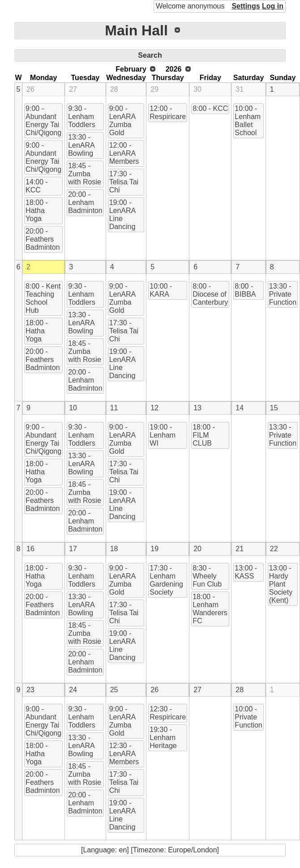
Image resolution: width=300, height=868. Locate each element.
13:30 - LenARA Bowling (81, 145)
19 (154, 549)
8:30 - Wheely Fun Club (207, 576)
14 (240, 408)
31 (240, 89)
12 (154, 408)
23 (30, 690)
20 (197, 549)
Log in (273, 6)
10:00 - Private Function (248, 717)
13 (197, 408)
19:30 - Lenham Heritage (163, 738)
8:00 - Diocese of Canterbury (210, 294)
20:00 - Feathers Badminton (43, 239)
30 (197, 89)
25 (114, 690)
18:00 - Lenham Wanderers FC (210, 609)
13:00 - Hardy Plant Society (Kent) (281, 584)
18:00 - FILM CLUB (204, 435)
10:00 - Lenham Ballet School (248, 121)
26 (30, 89)
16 (30, 549)
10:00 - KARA (161, 290)
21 (240, 549)
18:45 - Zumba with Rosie (85, 174)
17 (73, 549)
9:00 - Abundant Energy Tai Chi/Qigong (43, 121)
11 (114, 408)
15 (274, 408)
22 (274, 549)
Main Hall (136, 30)
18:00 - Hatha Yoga (37, 211)
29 (154, 89)
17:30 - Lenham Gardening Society (166, 580)
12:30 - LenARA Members (124, 754)
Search (150, 55)
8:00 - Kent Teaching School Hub (43, 298)
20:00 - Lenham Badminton (85, 202)
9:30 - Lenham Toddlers (81, 117)
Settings (246, 6)
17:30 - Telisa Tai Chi (124, 182)
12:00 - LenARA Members (124, 153)
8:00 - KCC (210, 108)
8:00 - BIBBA (245, 290)
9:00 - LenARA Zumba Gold (123, 121)
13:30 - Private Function (283, 294)
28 (114, 89)
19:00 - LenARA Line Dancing (123, 215)
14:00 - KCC (37, 186)
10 (73, 408)
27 (73, 89)
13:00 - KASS (246, 572)
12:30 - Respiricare (168, 713)
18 (114, 549)
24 (73, 690)
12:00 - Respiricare (168, 113)
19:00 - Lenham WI (163, 435)
